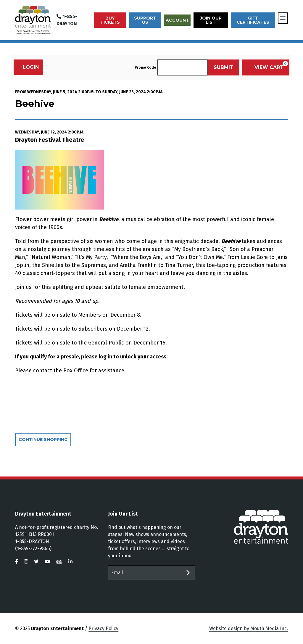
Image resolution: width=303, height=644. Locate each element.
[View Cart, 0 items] (266, 67)
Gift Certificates (253, 20)
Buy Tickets (110, 20)
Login (28, 67)
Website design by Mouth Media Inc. (249, 628)
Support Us (145, 20)
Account (177, 20)
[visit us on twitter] (36, 562)
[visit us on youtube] (47, 562)
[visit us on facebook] (17, 562)
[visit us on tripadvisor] (59, 562)
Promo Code (145, 67)
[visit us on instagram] (26, 562)
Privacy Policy (103, 628)
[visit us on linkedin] (70, 562)
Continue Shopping (43, 439)
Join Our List (211, 20)
